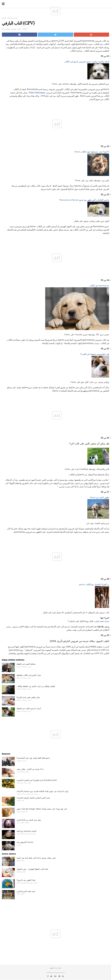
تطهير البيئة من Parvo (100, 497)
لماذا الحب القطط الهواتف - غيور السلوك (32, 869)
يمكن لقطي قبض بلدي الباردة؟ (28, 697)
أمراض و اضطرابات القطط (10, 18)
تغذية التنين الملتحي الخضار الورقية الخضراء (33, 798)
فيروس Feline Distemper (40, 93)
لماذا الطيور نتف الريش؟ (26, 880)
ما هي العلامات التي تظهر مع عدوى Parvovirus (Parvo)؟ (84, 200)
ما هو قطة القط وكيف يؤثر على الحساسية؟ (33, 758)
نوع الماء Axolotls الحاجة (26, 831)
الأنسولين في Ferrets (25, 842)
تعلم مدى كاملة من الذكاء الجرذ (29, 820)
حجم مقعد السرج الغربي (26, 891)
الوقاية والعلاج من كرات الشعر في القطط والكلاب (36, 686)
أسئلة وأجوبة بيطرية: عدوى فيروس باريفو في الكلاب (87, 62)
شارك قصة (104, 621)
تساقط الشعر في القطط (26, 664)
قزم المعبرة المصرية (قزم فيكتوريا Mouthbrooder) (37, 780)
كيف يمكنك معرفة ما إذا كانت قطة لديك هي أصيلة (36, 858)
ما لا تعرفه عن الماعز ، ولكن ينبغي (30, 769)
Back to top (56, 968)
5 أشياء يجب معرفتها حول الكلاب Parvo (92, 152)
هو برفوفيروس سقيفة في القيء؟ (95, 354)
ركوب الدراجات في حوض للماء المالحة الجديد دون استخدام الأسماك (43, 791)
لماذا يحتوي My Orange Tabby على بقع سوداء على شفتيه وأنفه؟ (42, 809)
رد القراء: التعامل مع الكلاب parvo (94, 584)
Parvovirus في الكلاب (99, 286)
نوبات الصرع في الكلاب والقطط (29, 675)
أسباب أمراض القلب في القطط (29, 708)
